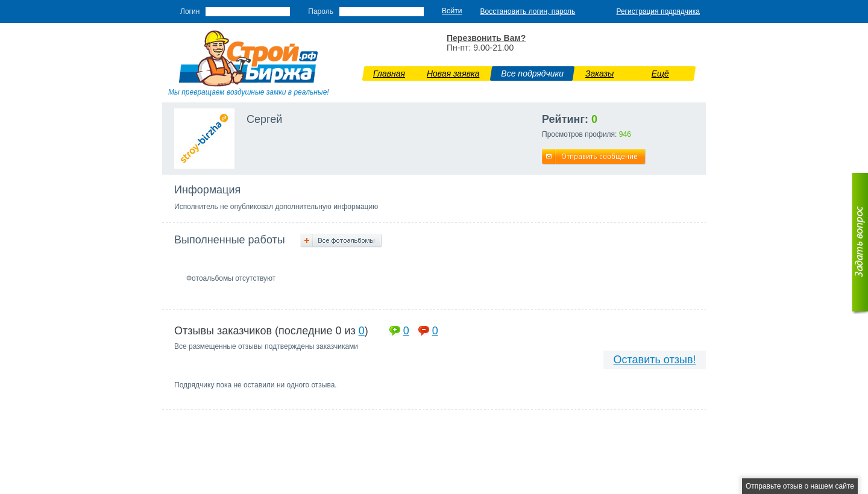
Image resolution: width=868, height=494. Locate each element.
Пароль (321, 11)
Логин (190, 11)
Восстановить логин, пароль (528, 11)
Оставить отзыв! (655, 360)
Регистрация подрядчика (658, 11)
